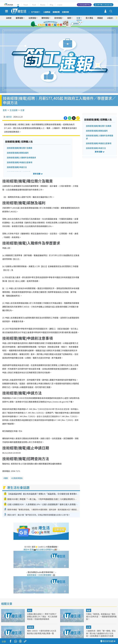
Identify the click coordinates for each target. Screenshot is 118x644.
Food (34, 5)
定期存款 (65, 12)
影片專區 (89, 18)
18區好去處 (112, 18)
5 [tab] (63, 24)
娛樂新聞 (56, 12)
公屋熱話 (47, 12)
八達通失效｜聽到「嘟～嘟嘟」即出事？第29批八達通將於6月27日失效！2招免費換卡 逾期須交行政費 (101, 627)
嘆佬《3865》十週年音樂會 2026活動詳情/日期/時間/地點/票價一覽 (42, 625)
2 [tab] (56, 24)
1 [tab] (54, 24)
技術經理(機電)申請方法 (17, 160)
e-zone (60, 5)
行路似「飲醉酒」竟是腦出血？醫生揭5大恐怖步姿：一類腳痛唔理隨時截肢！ (101, 610)
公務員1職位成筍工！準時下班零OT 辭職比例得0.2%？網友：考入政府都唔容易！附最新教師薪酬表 (42, 610)
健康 (89, 604)
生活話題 (14, 103)
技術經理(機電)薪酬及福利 (18, 146)
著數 (6, 471)
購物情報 (45, 18)
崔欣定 (9, 110)
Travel (26, 5)
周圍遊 (100, 18)
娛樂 (69, 18)
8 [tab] (61, 27)
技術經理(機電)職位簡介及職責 (20, 141)
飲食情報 (58, 18)
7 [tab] (58, 27)
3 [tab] (58, 24)
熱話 (30, 604)
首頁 (5, 103)
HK (18, 5)
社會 (78, 18)
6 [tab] (65, 24)
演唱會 (9, 18)
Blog (51, 5)
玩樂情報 (32, 18)
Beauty (43, 5)
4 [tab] (61, 24)
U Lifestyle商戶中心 (84, 5)
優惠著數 (19, 18)
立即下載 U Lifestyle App (104, 5)
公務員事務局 (17, 471)
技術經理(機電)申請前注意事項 (20, 156)
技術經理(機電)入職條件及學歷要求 (21, 151)
